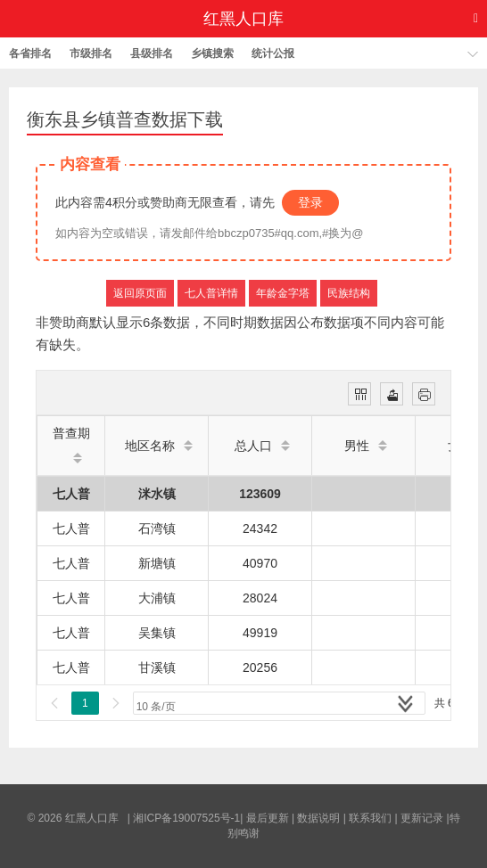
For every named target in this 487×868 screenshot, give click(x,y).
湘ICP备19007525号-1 (186, 818)
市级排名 (91, 53)
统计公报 (273, 53)
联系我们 (370, 818)
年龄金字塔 (283, 293)
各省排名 (30, 53)
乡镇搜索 (212, 53)
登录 (310, 202)
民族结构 (349, 293)
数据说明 (318, 818)
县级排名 (152, 53)
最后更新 (268, 818)
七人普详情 (211, 293)
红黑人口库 (243, 19)
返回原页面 (140, 293)
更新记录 (422, 818)
